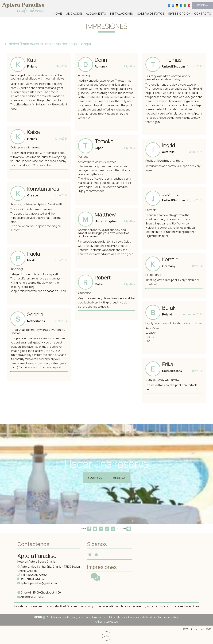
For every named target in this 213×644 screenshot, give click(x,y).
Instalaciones (122, 14)
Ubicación (74, 14)
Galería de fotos (151, 14)
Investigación (180, 14)
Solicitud (95, 478)
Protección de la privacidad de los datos (153, 617)
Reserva (203, 5)
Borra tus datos (107, 622)
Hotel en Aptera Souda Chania (36, 562)
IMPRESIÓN (124, 529)
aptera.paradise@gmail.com (39, 583)
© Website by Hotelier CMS (197, 629)
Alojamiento (96, 14)
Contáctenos (33, 544)
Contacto (203, 14)
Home (58, 14)
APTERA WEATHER (162, 553)
